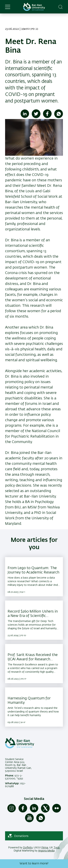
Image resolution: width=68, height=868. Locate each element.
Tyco (56, 848)
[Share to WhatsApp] (59, 117)
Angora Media (46, 851)
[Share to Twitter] (36, 117)
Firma (45, 848)
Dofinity (28, 848)
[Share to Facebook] (47, 117)
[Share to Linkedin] (25, 117)
